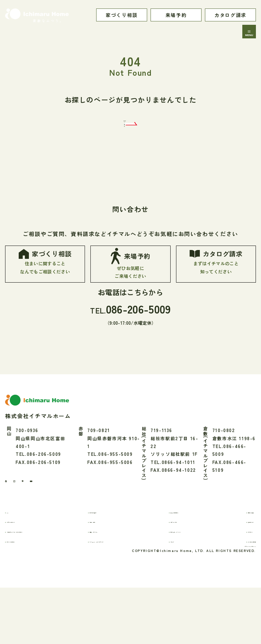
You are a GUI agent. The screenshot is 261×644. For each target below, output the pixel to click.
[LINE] (40, 524)
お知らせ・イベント (187, 577)
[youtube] (57, 524)
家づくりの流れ (30, 587)
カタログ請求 (230, 15)
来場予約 (176, 15)
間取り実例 (234, 558)
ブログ (172, 587)
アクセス (231, 577)
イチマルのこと (30, 567)
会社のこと (234, 567)
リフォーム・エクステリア (123, 587)
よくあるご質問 (239, 587)
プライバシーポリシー (231, 600)
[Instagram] (25, 524)
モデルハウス (180, 567)
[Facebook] (10, 524)
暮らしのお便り (182, 558)
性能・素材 (106, 567)
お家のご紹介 (108, 558)
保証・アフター (111, 577)
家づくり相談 (122, 15)
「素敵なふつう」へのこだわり (47, 577)
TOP (18, 558)
